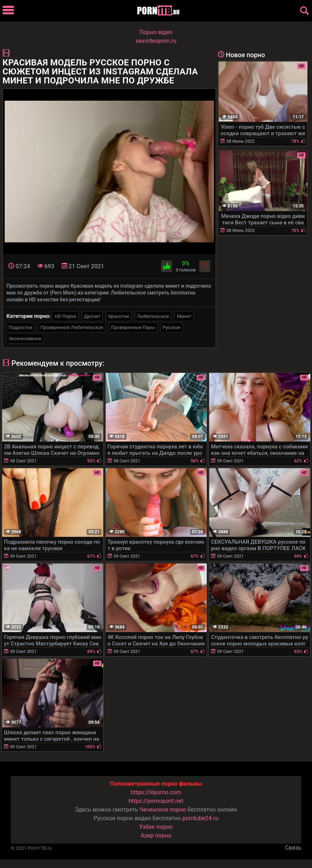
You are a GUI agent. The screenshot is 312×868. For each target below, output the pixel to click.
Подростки (20, 327)
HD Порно (65, 316)
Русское (172, 327)
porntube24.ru (200, 818)
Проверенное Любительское (72, 327)
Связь (293, 848)
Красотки (118, 316)
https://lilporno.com (156, 792)
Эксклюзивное (25, 339)
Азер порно (156, 835)
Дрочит (92, 316)
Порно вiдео (156, 32)
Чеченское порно (163, 810)
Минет (184, 316)
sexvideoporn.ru (156, 41)
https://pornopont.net (156, 801)
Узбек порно (156, 827)
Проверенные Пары (133, 327)
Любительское (153, 316)
